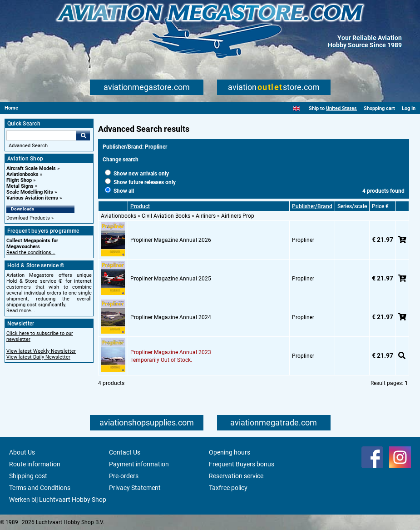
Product (140, 206)
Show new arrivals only (137, 174)
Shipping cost (28, 476)
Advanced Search (28, 146)
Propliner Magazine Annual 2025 (171, 279)
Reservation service (236, 476)
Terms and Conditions (40, 488)
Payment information (139, 464)
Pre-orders (124, 476)
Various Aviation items (32, 198)
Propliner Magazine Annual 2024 (171, 317)
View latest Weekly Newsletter (41, 351)
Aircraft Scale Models (31, 168)
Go (83, 135)
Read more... (21, 311)
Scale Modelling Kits (30, 192)
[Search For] (41, 135)
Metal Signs (20, 186)
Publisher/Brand (312, 206)
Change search (121, 160)
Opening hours (230, 452)
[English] (296, 108)
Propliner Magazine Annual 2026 (171, 240)
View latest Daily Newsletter (38, 357)
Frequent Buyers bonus (242, 464)
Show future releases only (140, 182)
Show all (119, 191)
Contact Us (125, 452)
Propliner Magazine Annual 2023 (171, 352)
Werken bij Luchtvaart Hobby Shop (58, 500)
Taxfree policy (228, 488)
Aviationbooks (22, 174)
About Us (22, 452)
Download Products (28, 218)
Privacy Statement (135, 488)
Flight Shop (19, 180)
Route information (35, 464)
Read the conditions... (31, 252)
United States (341, 108)
